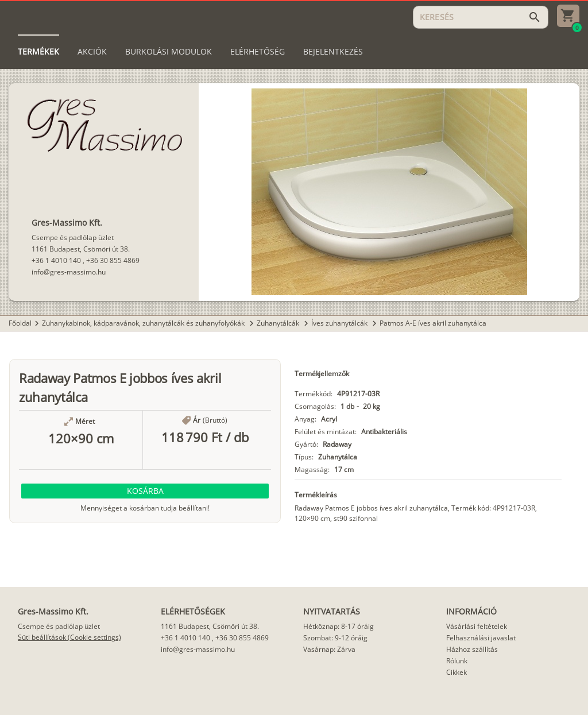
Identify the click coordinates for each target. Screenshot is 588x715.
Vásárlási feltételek (477, 626)
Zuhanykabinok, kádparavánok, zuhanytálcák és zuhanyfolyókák (144, 323)
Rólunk (457, 661)
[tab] (38, 52)
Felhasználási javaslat (481, 638)
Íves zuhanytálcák (340, 323)
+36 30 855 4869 (113, 260)
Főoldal (20, 323)
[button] (145, 491)
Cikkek (457, 672)
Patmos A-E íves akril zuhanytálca (433, 323)
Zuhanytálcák (279, 323)
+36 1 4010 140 (56, 260)
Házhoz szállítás (472, 649)
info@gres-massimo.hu (69, 272)
